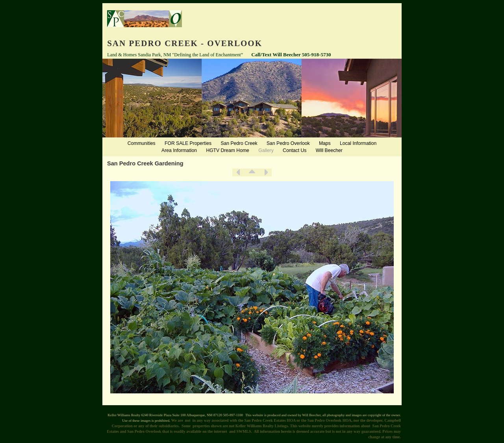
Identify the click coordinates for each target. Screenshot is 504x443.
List (252, 172)
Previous (238, 172)
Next (266, 172)
